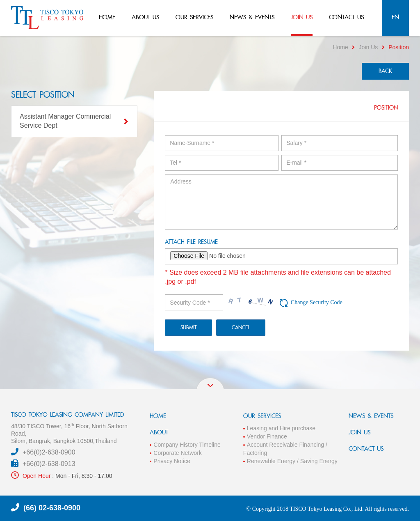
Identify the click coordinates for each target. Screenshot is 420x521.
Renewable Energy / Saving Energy (292, 461)
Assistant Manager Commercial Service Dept (74, 121)
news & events (252, 17)
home (107, 17)
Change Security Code (317, 302)
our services (194, 17)
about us (145, 17)
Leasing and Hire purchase (281, 428)
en (395, 17)
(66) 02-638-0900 (52, 508)
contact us (346, 17)
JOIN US (360, 432)
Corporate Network (178, 453)
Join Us (369, 47)
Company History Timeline (187, 445)
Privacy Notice (172, 461)
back (385, 71)
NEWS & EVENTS (371, 416)
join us (302, 17)
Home (340, 47)
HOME (158, 416)
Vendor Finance (267, 436)
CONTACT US (366, 449)
